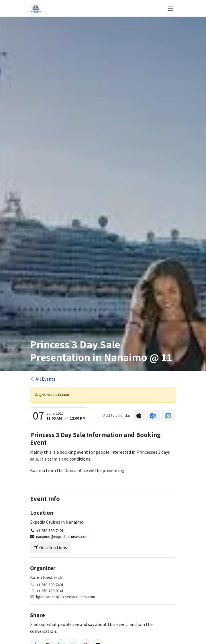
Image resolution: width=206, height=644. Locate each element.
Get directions (50, 547)
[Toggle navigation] (170, 8)
